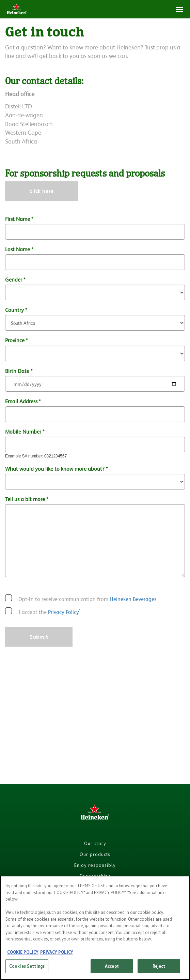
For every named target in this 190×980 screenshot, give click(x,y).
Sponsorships (95, 876)
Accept (112, 969)
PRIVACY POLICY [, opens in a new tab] (57, 955)
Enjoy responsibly (95, 865)
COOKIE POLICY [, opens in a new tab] (23, 955)
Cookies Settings (27, 969)
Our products (95, 854)
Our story (95, 843)
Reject (159, 969)
